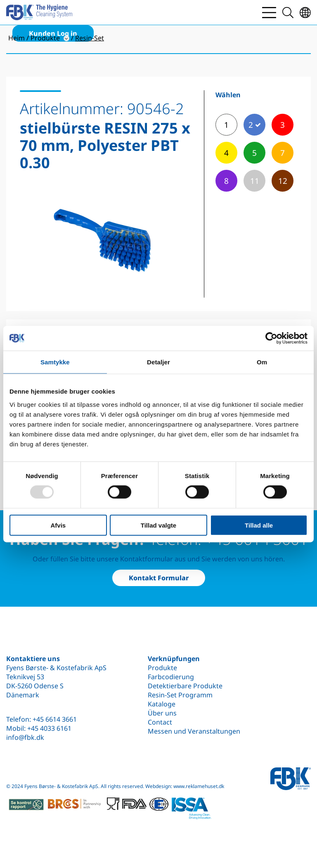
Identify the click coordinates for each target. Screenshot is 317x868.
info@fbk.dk (25, 737)
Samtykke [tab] (55, 362)
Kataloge (162, 704)
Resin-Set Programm (180, 695)
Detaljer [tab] (158, 362)
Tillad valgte (158, 525)
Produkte (162, 668)
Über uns (162, 713)
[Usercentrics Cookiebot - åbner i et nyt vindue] (271, 338)
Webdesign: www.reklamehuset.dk (185, 786)
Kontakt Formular (159, 578)
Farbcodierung (171, 677)
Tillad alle (259, 525)
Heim (17, 38)
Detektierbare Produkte (185, 686)
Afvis (58, 525)
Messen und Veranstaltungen (194, 731)
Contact (160, 722)
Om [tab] (262, 362)
